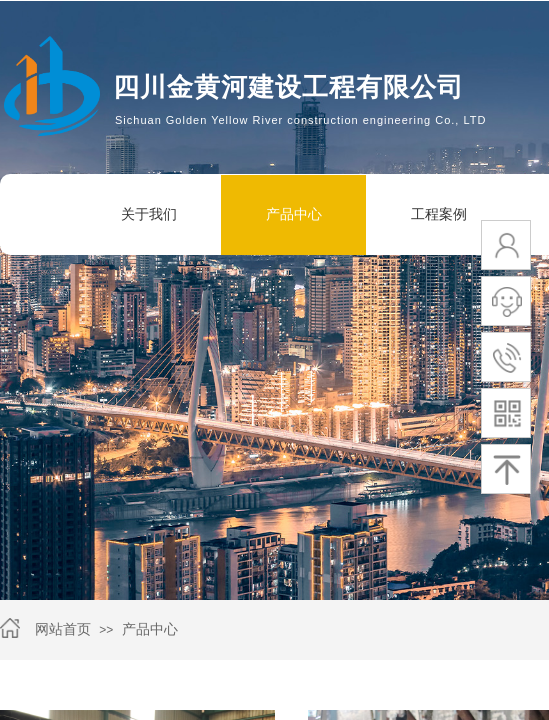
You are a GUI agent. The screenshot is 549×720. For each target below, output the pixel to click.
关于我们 (149, 214)
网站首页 (63, 629)
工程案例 (439, 214)
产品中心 (294, 214)
